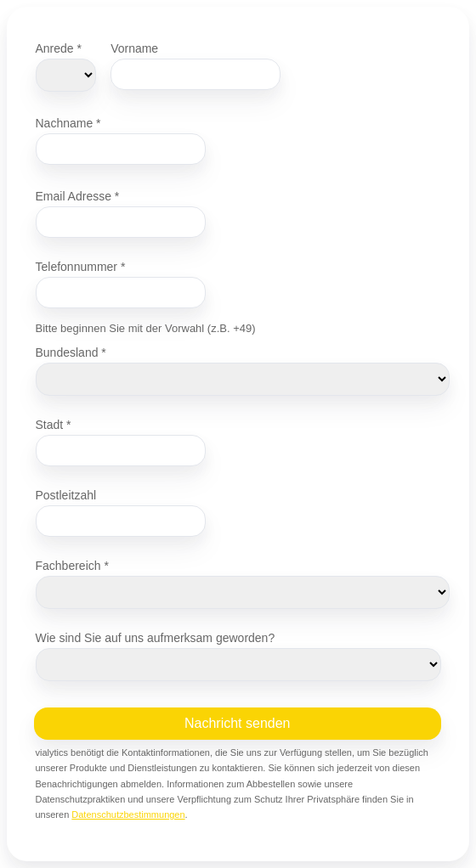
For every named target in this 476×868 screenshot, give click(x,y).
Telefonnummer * (81, 266)
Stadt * (54, 424)
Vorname (134, 48)
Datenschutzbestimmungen (128, 814)
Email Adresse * (78, 196)
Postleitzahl (66, 495)
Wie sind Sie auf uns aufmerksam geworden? (156, 637)
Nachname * (68, 123)
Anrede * (59, 48)
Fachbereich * (72, 565)
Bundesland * (71, 352)
